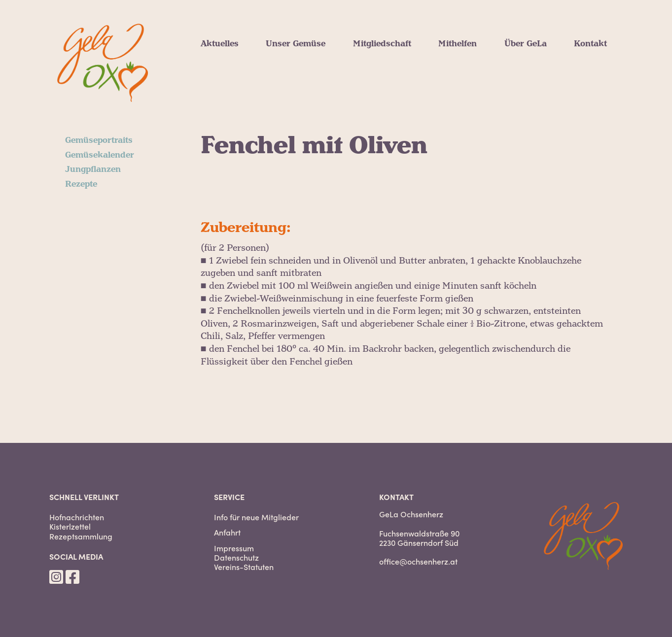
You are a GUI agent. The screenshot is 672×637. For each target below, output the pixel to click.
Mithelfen (458, 44)
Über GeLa (526, 44)
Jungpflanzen (93, 169)
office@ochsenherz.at (418, 561)
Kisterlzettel (70, 526)
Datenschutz (236, 557)
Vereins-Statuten (244, 567)
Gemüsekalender (100, 155)
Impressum (234, 548)
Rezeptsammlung (81, 536)
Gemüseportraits (99, 140)
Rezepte (81, 184)
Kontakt (590, 44)
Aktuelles (220, 44)
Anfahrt (227, 532)
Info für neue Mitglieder (256, 517)
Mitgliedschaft (382, 44)
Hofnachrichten (77, 517)
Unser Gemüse (296, 44)
